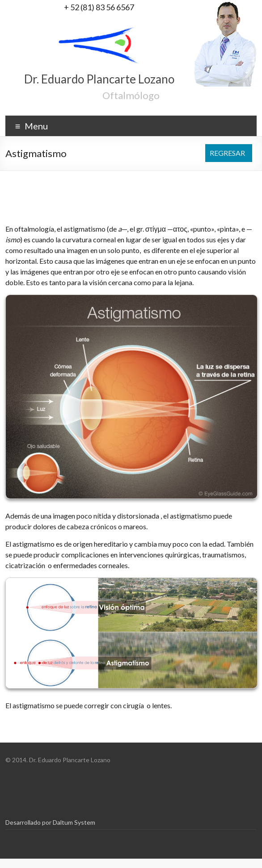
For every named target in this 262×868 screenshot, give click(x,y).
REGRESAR (227, 153)
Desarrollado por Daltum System (50, 822)
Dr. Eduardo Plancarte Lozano (99, 79)
